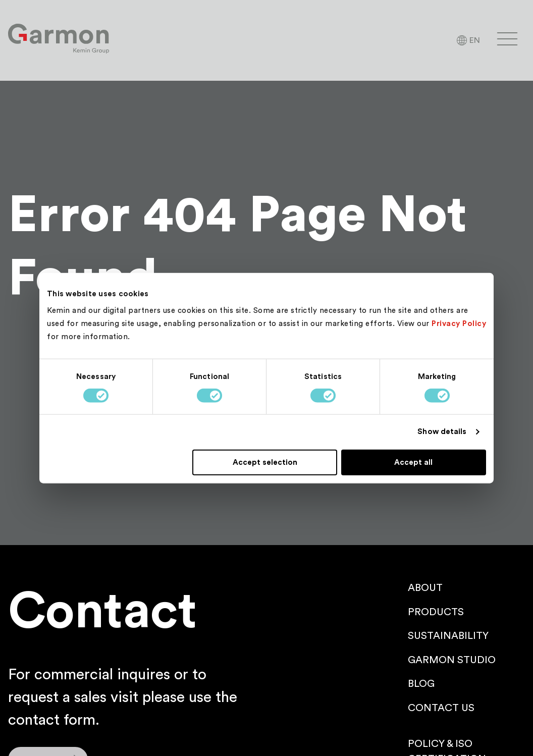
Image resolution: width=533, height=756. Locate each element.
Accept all (413, 462)
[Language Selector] (468, 40)
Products (436, 612)
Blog (421, 684)
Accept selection (265, 462)
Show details (442, 432)
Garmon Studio (452, 660)
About (425, 588)
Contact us (441, 708)
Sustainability (448, 636)
